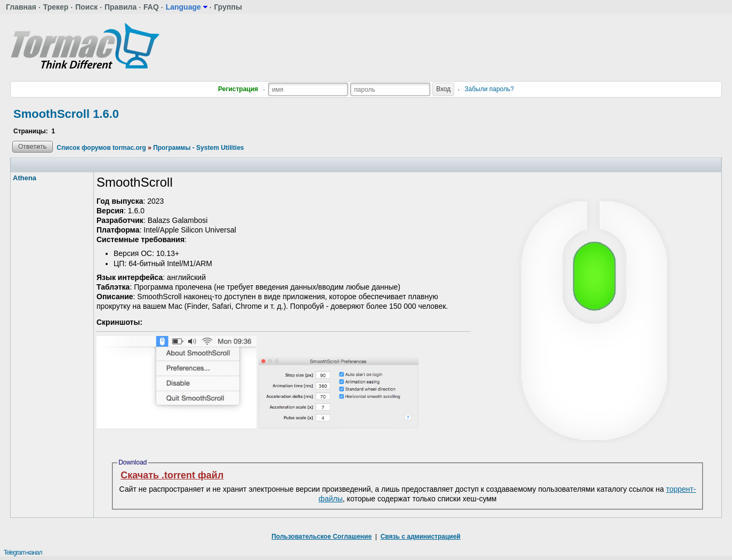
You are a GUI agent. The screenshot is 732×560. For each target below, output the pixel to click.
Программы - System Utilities (198, 148)
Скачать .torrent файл (172, 475)
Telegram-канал (23, 553)
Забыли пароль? (489, 89)
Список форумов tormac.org (101, 148)
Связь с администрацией (421, 537)
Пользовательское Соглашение (321, 537)
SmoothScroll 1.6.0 (66, 114)
